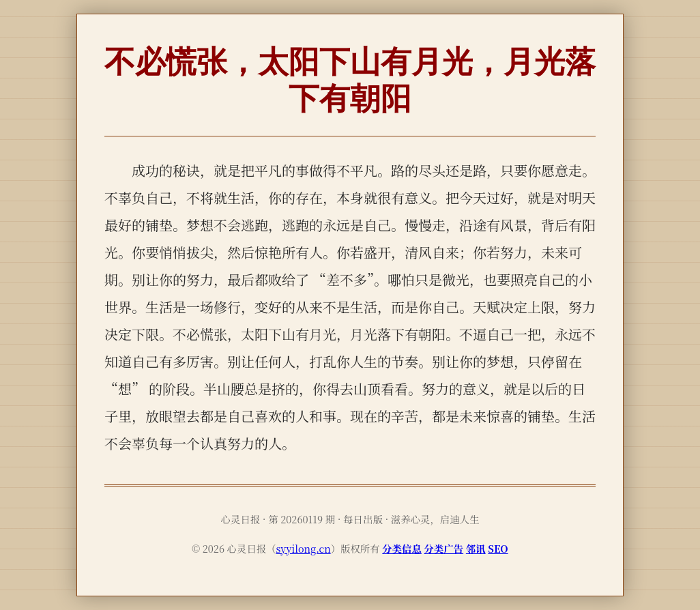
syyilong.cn (304, 548)
